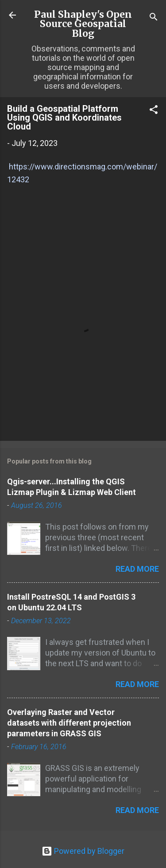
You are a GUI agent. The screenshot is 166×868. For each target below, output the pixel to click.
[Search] (154, 18)
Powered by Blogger (83, 851)
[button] (154, 111)
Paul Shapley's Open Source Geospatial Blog (83, 24)
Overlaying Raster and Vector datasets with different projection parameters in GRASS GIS (69, 723)
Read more (137, 569)
